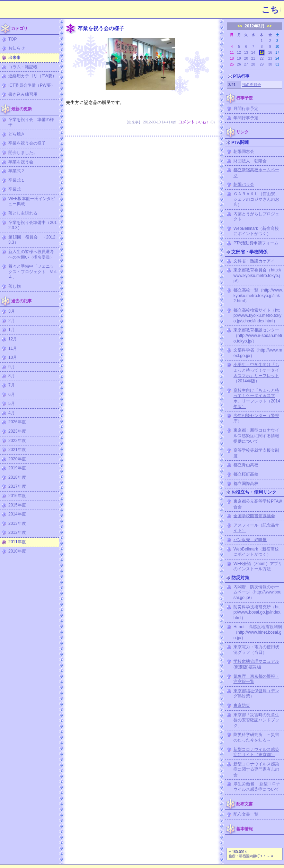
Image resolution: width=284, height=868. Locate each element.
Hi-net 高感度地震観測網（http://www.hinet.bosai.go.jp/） (258, 632)
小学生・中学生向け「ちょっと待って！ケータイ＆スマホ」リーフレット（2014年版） (256, 373)
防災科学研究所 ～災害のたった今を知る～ (256, 737)
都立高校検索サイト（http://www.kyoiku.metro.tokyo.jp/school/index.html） (258, 316)
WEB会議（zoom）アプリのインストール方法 (258, 566)
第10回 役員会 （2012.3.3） (32, 240)
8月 (12, 376)
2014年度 (17, 514)
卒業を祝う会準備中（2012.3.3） (33, 225)
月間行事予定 (246, 108)
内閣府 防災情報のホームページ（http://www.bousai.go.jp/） (258, 592)
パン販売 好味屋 (250, 540)
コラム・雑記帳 (23, 67)
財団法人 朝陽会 (250, 161)
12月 (13, 339)
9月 (12, 367)
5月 (12, 403)
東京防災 (242, 705)
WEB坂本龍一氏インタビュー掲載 (32, 201)
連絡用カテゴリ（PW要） (32, 76)
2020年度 (17, 459)
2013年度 (17, 523)
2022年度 (17, 441)
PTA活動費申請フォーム (256, 243)
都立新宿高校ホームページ (256, 173)
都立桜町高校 (246, 474)
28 (253, 64)
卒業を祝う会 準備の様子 (31, 122)
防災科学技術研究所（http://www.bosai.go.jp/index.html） (258, 612)
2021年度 (17, 450)
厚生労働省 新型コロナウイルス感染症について (257, 787)
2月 (12, 321)
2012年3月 (254, 26)
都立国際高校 (246, 484)
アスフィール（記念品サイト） (256, 528)
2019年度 (17, 468)
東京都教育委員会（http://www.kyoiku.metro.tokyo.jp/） (257, 275)
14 (253, 53)
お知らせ (17, 48)
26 (239, 64)
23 (270, 58)
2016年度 (17, 496)
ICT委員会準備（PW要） (32, 85)
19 (239, 58)
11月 (13, 348)
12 (239, 53)
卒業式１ (17, 180)
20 (246, 58)
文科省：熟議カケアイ (254, 261)
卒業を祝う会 (21, 162)
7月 (12, 385)
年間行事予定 (246, 118)
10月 (13, 357)
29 (262, 64)
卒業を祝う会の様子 (27, 143)
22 (262, 58)
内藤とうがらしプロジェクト (256, 217)
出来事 (15, 58)
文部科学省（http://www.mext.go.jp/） (258, 353)
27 (246, 64)
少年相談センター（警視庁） (256, 418)
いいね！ (203, 122)
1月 (12, 330)
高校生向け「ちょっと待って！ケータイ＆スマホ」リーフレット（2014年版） (257, 398)
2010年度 (17, 551)
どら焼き (17, 134)
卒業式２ (17, 171)
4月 (12, 413)
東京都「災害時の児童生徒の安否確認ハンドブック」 (256, 720)
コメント (186, 122)
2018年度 (17, 477)
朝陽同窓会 (244, 151)
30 (270, 64)
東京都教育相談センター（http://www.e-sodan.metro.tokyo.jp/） (258, 335)
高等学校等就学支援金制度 (256, 453)
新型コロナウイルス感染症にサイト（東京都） (256, 752)
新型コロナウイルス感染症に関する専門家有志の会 (256, 769)
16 (270, 53)
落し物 (15, 286)
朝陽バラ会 (244, 184)
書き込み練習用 (23, 94)
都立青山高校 (246, 465)
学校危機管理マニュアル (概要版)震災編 (256, 664)
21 (253, 58)
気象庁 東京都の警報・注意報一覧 (256, 679)
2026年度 (17, 422)
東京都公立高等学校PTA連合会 (258, 504)
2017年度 (17, 486)
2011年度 (17, 542)
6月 (12, 394)
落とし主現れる (23, 213)
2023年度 (17, 431)
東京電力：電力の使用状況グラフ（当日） (256, 650)
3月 (12, 311)
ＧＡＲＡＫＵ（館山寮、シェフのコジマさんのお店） (256, 199)
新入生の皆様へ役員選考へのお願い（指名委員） (31, 254)
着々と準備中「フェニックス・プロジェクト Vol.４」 (33, 272)
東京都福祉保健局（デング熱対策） (256, 694)
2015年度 (17, 505)
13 (246, 53)
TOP (12, 39)
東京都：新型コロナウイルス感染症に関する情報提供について (256, 436)
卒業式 (15, 189)
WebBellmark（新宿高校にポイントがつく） (256, 231)
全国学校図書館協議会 (254, 516)
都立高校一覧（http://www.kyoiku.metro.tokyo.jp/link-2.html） (258, 296)
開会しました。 (23, 153)
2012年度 (17, 532)
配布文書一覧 (246, 814)
